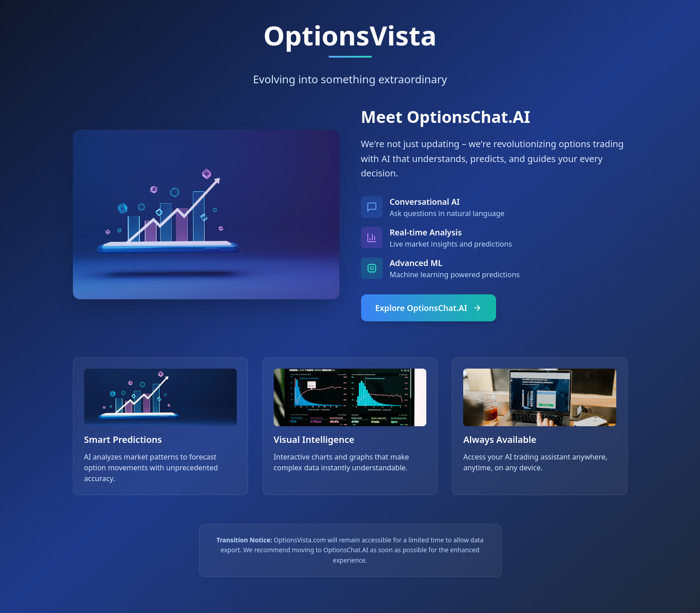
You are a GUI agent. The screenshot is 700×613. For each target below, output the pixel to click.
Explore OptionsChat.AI (429, 308)
